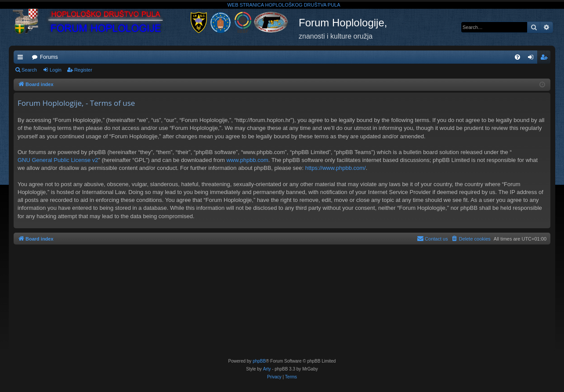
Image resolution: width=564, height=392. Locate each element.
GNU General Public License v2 (58, 160)
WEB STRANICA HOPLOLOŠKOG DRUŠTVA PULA (284, 5)
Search (29, 70)
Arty (267, 369)
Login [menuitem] (533, 59)
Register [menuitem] (546, 59)
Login (56, 70)
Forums (49, 57)
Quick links (22, 59)
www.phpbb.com (247, 160)
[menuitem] (517, 57)
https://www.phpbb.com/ (336, 168)
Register (83, 70)
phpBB (259, 361)
